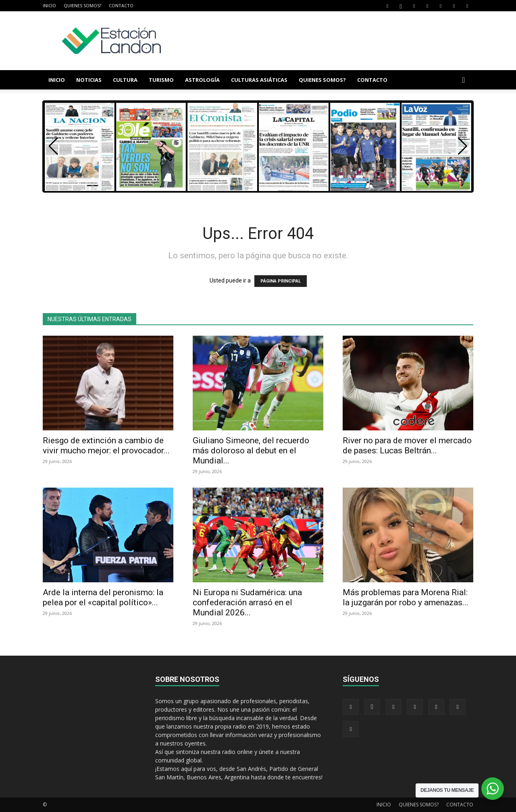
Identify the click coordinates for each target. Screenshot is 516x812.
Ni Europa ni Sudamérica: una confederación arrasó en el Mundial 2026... (247, 602)
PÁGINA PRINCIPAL (281, 281)
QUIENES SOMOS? (82, 5)
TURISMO (161, 80)
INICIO (49, 5)
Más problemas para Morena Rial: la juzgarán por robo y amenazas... (406, 597)
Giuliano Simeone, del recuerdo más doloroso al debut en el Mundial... (251, 451)
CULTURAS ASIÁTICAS (259, 80)
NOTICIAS (89, 80)
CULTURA (125, 80)
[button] (464, 80)
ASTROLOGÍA (202, 80)
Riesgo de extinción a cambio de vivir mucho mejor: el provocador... (106, 445)
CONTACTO (121, 5)
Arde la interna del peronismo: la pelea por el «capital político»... (103, 597)
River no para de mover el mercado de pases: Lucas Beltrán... (407, 445)
